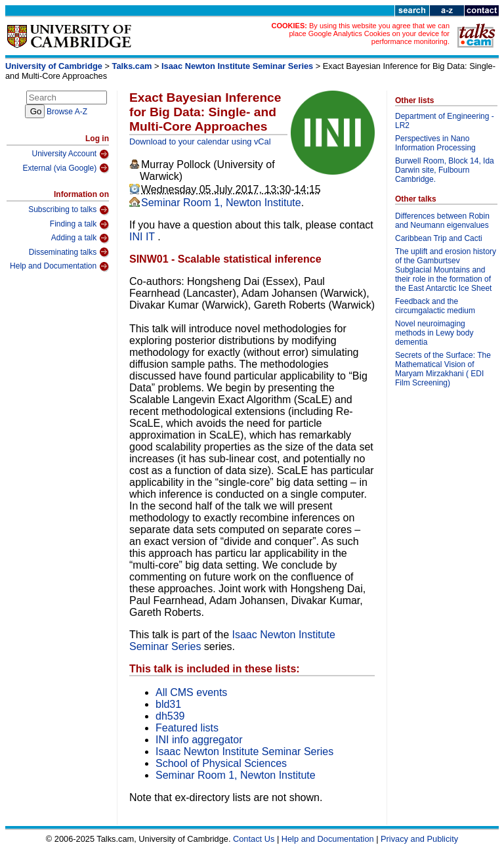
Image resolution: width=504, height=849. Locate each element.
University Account (70, 154)
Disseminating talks (69, 252)
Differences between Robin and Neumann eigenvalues (442, 221)
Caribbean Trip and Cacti (439, 238)
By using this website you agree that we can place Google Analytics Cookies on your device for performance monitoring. (369, 33)
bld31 (168, 704)
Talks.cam (132, 66)
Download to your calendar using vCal (200, 141)
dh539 (170, 716)
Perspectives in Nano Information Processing (435, 143)
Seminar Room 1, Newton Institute (221, 203)
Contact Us (254, 839)
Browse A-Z (67, 112)
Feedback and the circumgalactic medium (435, 306)
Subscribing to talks (69, 210)
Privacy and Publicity (419, 839)
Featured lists (187, 728)
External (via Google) (66, 168)
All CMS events (191, 692)
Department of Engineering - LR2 (445, 121)
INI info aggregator (199, 740)
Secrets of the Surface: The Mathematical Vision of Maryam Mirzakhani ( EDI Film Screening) (443, 369)
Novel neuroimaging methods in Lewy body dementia (434, 333)
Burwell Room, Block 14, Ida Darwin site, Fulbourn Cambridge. (445, 170)
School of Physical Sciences (221, 763)
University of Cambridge (54, 66)
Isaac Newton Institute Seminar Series (237, 66)
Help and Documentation (59, 267)
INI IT (143, 237)
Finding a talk (79, 225)
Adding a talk (80, 238)
